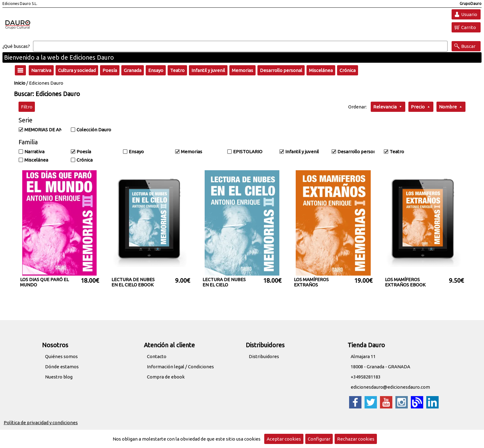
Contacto (157, 356)
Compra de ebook (166, 377)
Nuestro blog (59, 377)
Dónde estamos (62, 367)
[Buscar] (240, 46)
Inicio (20, 83)
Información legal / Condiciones (180, 367)
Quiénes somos (61, 356)
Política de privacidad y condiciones (41, 423)
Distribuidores (264, 356)
